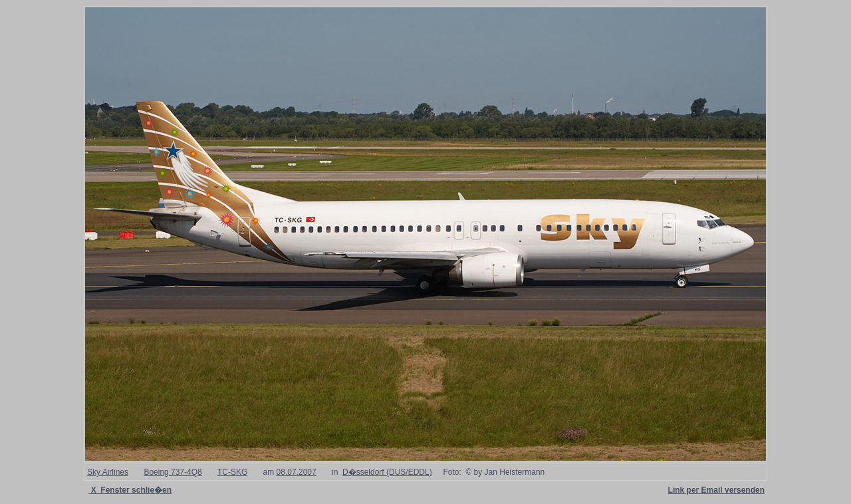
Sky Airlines (108, 472)
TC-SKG (232, 472)
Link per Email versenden (716, 490)
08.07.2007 (297, 472)
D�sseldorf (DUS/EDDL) (387, 472)
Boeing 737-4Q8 (173, 472)
